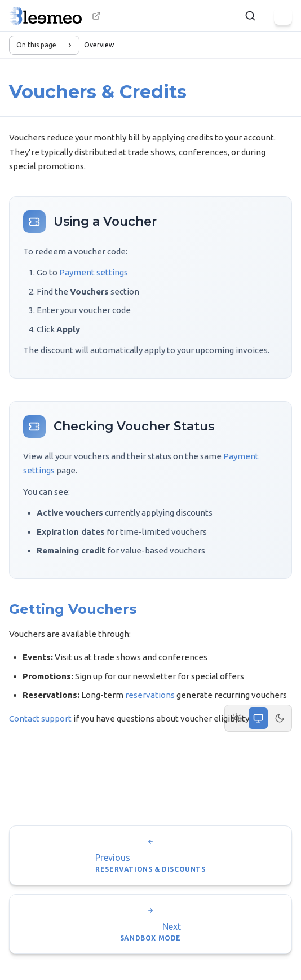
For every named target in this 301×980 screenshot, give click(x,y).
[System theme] (258, 718)
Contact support (40, 718)
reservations (150, 695)
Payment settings (94, 272)
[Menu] (283, 16)
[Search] (250, 16)
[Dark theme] (280, 718)
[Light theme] (237, 718)
